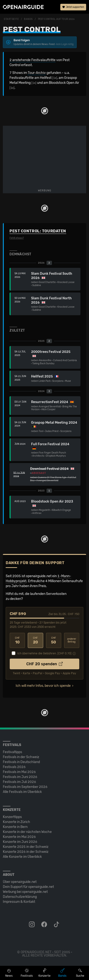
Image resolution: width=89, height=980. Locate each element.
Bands (28, 19)
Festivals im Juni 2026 (20, 777)
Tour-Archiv (37, 73)
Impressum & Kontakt (19, 902)
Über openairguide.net (20, 882)
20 (35, 641)
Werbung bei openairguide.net (25, 892)
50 (54, 641)
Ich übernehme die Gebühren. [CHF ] (44, 653)
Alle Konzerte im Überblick (22, 857)
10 (17, 641)
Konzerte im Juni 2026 (20, 842)
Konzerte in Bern (15, 827)
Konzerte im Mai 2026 (19, 837)
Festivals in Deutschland (21, 762)
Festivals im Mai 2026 (19, 772)
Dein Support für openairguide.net (28, 887)
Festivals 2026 (14, 767)
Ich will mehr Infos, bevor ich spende (43, 686)
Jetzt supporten (73, 7)
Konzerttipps (12, 817)
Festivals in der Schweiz (21, 757)
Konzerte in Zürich (16, 822)
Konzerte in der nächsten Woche (27, 832)
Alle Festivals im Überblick (22, 792)
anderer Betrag (72, 641)
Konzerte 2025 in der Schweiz (26, 847)
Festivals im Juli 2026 (19, 782)
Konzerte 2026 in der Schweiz (26, 852)
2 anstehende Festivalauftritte (33, 60)
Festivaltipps (12, 752)
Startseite (11, 19)
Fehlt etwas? (17, 238)
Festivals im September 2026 (25, 787)
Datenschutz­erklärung (20, 897)
